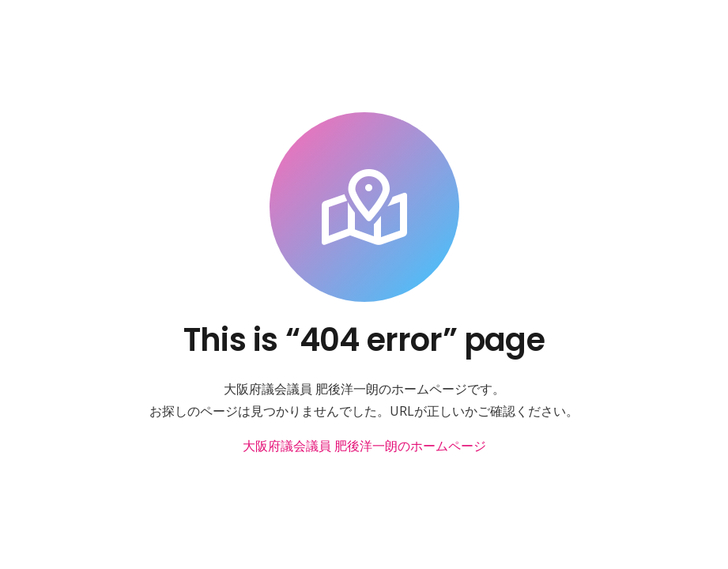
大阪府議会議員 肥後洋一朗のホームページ (364, 446)
